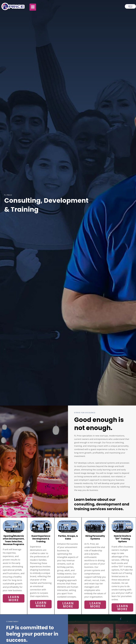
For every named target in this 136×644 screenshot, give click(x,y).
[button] (33, 7)
